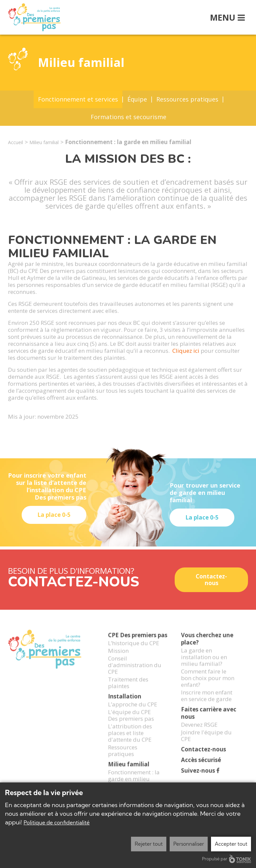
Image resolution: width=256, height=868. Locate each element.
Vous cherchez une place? (207, 647)
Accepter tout (231, 844)
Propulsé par (226, 859)
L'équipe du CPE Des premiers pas (131, 723)
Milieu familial (44, 142)
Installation (125, 704)
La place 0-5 (54, 515)
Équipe (137, 99)
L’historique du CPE (134, 651)
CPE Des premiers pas (138, 643)
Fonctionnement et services (78, 99)
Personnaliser (189, 844)
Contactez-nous (211, 580)
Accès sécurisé (201, 768)
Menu (227, 17)
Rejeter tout (149, 844)
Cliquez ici (186, 351)
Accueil (15, 142)
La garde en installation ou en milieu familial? (204, 665)
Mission (118, 659)
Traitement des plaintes (128, 691)
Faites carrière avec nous (209, 721)
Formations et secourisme (128, 117)
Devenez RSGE (199, 733)
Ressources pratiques (187, 99)
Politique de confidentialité (57, 822)
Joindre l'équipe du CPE (206, 744)
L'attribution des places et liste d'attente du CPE (130, 741)
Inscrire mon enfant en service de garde (207, 704)
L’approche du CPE (133, 712)
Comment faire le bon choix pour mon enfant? (208, 686)
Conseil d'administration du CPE (135, 673)
